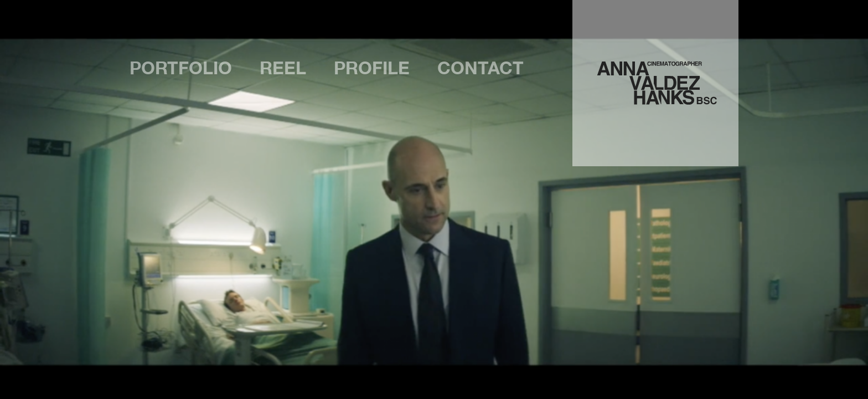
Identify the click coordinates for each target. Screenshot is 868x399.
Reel (283, 68)
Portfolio (181, 68)
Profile (372, 68)
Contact (480, 68)
